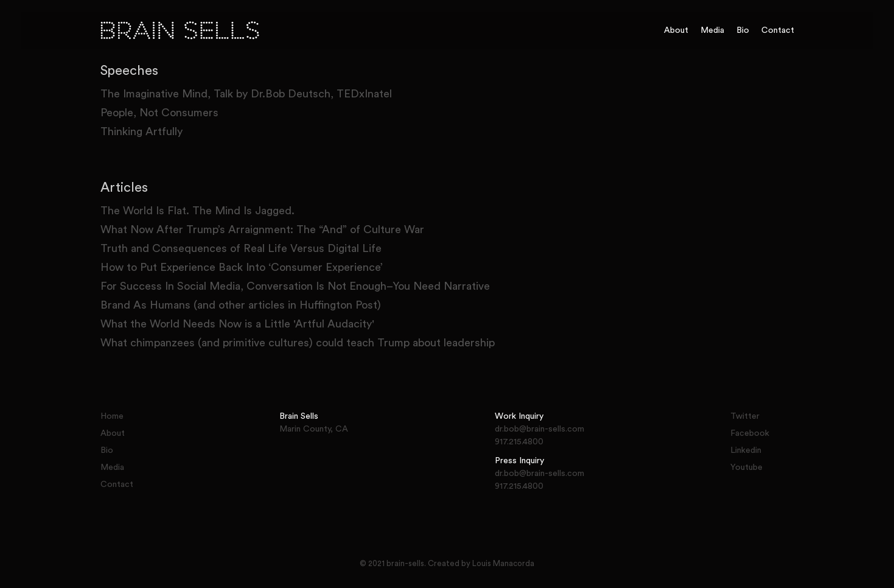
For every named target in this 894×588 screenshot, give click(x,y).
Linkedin (746, 450)
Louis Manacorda (503, 563)
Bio (743, 30)
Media (712, 30)
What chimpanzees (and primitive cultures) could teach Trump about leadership (298, 343)
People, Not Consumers (159, 113)
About (676, 30)
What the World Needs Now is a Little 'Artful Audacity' (237, 324)
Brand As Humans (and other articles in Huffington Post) (241, 305)
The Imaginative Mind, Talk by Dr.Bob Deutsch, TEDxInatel (246, 94)
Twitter (745, 416)
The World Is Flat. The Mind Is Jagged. (197, 211)
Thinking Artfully (141, 131)
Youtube (746, 467)
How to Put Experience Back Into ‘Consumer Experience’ (242, 267)
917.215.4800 (519, 442)
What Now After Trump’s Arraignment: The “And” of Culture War (262, 229)
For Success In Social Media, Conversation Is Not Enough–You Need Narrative (295, 286)
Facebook (750, 433)
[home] (376, 30)
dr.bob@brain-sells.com (540, 429)
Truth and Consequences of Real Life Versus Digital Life (241, 248)
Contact (778, 30)
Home (112, 416)
